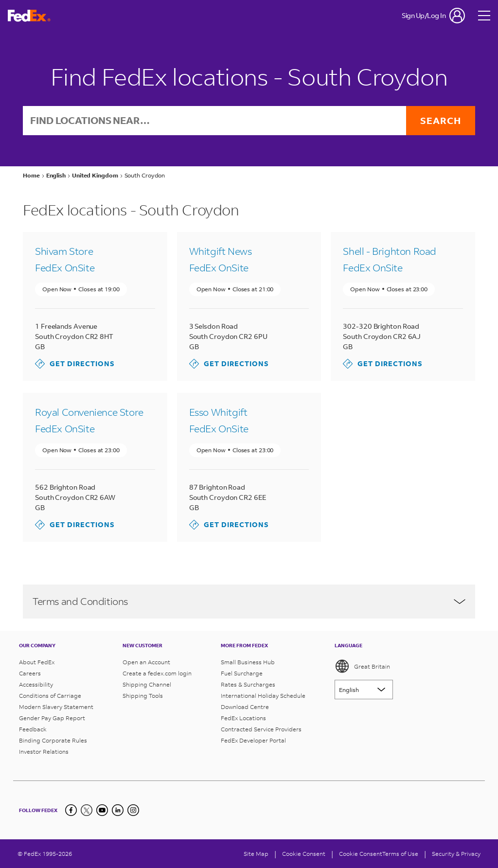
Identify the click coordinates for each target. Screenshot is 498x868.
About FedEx (37, 662)
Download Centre (245, 707)
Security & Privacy (456, 854)
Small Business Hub (248, 662)
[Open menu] (484, 16)
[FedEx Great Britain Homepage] (29, 16)
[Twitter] (87, 810)
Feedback (33, 729)
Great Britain (362, 666)
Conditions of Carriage (50, 696)
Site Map (256, 854)
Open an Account (146, 662)
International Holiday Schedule (263, 696)
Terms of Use (400, 854)
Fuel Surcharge (242, 673)
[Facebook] (71, 810)
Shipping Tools (143, 696)
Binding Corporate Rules (53, 740)
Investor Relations (44, 752)
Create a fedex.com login (157, 673)
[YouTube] (102, 810)
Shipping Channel (147, 684)
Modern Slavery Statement (56, 707)
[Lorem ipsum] (364, 690)
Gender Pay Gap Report (52, 718)
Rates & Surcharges (248, 684)
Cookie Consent (361, 854)
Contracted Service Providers (261, 729)
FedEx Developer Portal (253, 740)
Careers (30, 673)
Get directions (75, 364)
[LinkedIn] (118, 810)
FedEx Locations (243, 718)
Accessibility (36, 684)
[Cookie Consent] (304, 854)
